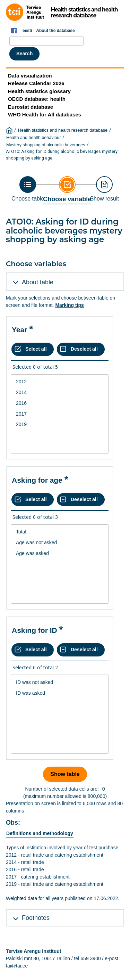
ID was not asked (60, 682)
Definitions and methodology (40, 833)
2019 (60, 424)
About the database (55, 31)
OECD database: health (37, 99)
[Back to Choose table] (28, 189)
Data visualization (30, 76)
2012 (60, 382)
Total (60, 532)
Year (19, 330)
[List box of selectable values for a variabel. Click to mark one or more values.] (60, 414)
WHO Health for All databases (45, 115)
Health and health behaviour (34, 138)
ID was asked (60, 693)
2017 (60, 414)
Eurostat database (31, 107)
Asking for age (37, 480)
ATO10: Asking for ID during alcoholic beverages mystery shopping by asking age (62, 155)
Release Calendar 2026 (36, 83)
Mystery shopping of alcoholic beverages (46, 145)
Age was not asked (60, 543)
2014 (60, 393)
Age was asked (60, 553)
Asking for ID (34, 630)
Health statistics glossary (39, 91)
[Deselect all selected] (81, 349)
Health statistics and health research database (63, 130)
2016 (60, 403)
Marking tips (69, 305)
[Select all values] (33, 349)
